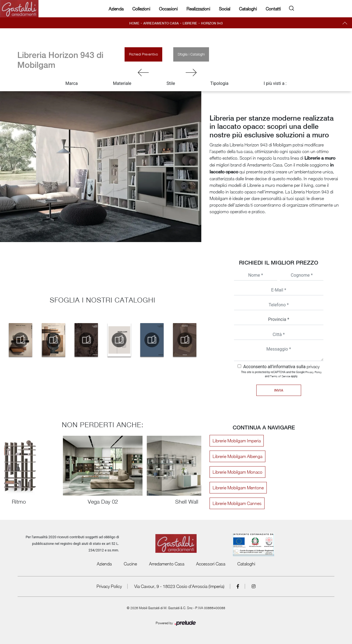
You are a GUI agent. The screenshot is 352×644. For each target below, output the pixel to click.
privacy (313, 367)
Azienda (116, 9)
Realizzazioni (198, 9)
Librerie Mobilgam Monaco (237, 472)
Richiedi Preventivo (143, 54)
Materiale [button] (122, 83)
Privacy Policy (313, 372)
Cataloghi (248, 9)
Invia (279, 390)
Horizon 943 (212, 23)
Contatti (273, 9)
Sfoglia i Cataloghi (191, 54)
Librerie (190, 23)
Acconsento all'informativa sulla (281, 367)
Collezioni (141, 9)
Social (225, 9)
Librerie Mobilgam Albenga (237, 456)
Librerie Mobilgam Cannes (237, 503)
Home (134, 23)
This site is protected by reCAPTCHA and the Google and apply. (281, 374)
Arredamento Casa (161, 23)
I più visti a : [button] (275, 83)
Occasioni (168, 9)
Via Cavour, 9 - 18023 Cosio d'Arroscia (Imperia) (179, 586)
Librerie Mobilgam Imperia (237, 441)
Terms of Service (280, 376)
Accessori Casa (211, 564)
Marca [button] (72, 83)
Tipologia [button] (219, 83)
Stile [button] (171, 83)
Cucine (130, 564)
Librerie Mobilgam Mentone (238, 488)
